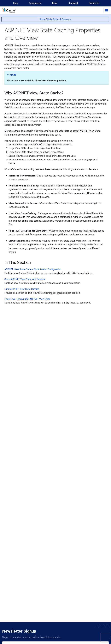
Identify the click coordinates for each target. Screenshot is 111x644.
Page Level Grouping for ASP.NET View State (27, 299)
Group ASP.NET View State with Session (25, 279)
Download (73, 3)
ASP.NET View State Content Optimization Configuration (33, 269)
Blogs (55, 3)
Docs (16, 3)
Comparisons (35, 3)
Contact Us (94, 3)
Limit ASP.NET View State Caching (22, 289)
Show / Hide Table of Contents (55, 19)
